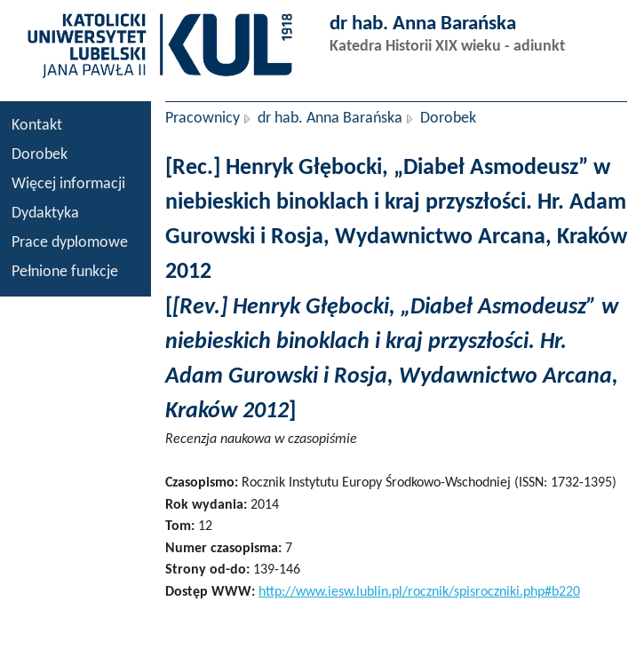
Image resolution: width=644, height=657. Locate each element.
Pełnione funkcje (65, 272)
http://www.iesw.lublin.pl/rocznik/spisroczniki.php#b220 (419, 592)
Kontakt (37, 126)
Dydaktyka (45, 214)
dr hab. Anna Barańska (330, 119)
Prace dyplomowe (70, 243)
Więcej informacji (68, 184)
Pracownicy (203, 119)
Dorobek (40, 155)
